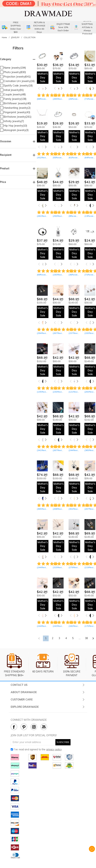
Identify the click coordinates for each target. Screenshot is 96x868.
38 (86, 638)
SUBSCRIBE (63, 742)
